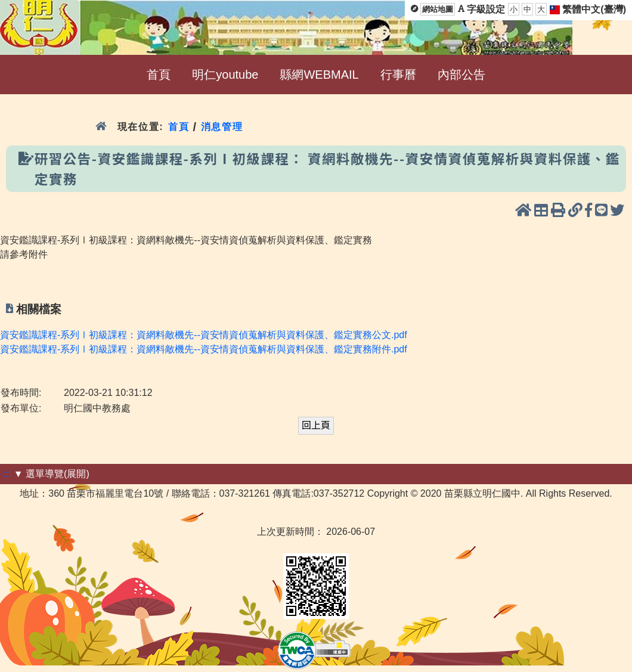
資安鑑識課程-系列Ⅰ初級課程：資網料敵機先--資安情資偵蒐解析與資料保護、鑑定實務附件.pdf (204, 349)
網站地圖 (438, 9)
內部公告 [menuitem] (461, 75)
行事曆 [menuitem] (398, 75)
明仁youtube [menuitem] (225, 75)
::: (7, 474)
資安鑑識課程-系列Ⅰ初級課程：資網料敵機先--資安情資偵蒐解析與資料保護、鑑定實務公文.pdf (204, 335)
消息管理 (222, 127)
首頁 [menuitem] (159, 75)
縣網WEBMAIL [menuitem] (319, 75)
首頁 (179, 127)
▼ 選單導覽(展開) (52, 474)
